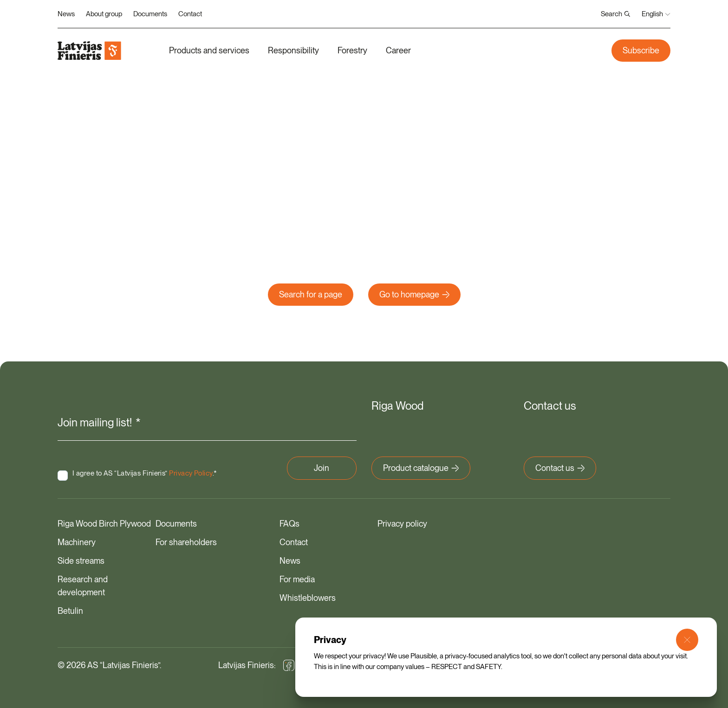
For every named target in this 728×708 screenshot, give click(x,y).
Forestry (352, 50)
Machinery (77, 541)
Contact (190, 14)
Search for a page (311, 294)
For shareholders (186, 541)
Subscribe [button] (641, 50)
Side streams (81, 560)
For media (297, 578)
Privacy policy (402, 523)
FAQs (289, 523)
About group (104, 14)
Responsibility (293, 50)
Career (398, 50)
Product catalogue (421, 467)
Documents (150, 14)
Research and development (83, 585)
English (656, 14)
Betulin (70, 610)
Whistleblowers (308, 597)
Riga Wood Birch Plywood (104, 523)
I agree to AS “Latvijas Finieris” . (132, 470)
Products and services (209, 50)
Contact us (560, 467)
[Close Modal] (687, 640)
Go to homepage (414, 294)
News (66, 14)
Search (616, 14)
